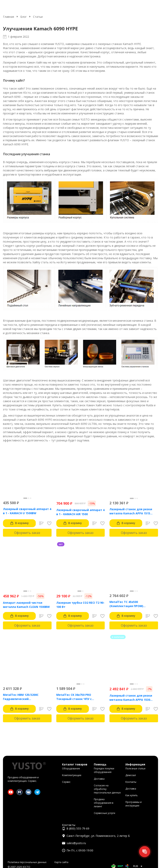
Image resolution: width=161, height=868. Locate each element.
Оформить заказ (27, 533)
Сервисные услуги (105, 813)
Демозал (131, 775)
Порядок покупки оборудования (104, 770)
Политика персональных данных (27, 862)
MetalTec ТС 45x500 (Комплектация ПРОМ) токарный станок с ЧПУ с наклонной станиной (128, 604)
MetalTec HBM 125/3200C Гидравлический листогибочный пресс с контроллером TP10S (21, 697)
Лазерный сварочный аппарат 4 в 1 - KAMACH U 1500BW (27, 511)
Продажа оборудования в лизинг (104, 803)
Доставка (99, 779)
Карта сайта (61, 862)
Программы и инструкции (134, 804)
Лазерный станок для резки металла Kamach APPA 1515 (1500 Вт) (131, 511)
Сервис (66, 782)
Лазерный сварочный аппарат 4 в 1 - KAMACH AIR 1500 (80, 512)
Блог (24, 17)
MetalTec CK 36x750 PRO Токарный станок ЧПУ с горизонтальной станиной (76, 697)
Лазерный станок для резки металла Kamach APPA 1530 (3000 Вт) (131, 698)
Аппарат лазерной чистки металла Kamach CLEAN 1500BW (26, 605)
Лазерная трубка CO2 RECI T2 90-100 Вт (80, 605)
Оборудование (71, 768)
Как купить (132, 795)
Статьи (38, 17)
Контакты (131, 782)
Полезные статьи (135, 768)
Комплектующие (72, 775)
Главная (8, 17)
